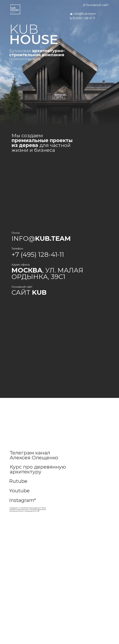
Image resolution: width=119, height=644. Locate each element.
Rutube (18, 481)
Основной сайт (97, 5)
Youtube (19, 491)
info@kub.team (85, 14)
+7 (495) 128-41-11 (38, 254)
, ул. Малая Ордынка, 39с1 (47, 273)
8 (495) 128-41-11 (84, 18)
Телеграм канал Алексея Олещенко (34, 455)
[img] (15, 9)
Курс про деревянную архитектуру (38, 469)
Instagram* (23, 500)
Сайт (29, 292)
